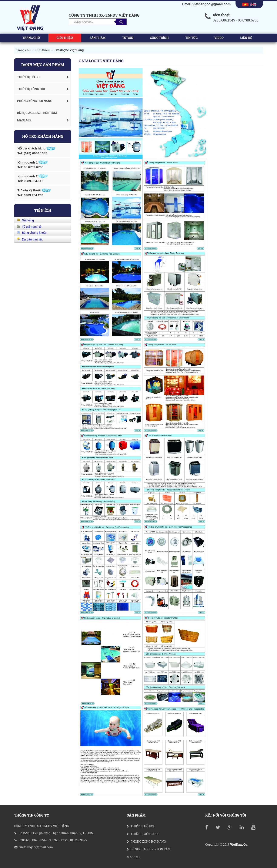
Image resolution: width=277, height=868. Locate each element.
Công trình (159, 38)
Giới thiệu (65, 38)
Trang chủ (31, 38)
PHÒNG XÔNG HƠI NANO (146, 842)
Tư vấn (128, 38)
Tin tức (191, 38)
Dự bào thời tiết (31, 239)
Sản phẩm (98, 38)
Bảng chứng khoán (34, 233)
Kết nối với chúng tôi (226, 815)
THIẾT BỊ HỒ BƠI (141, 826)
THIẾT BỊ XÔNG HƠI (143, 834)
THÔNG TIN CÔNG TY (32, 815)
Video (219, 38)
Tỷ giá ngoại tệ (31, 227)
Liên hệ (246, 38)
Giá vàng (27, 220)
